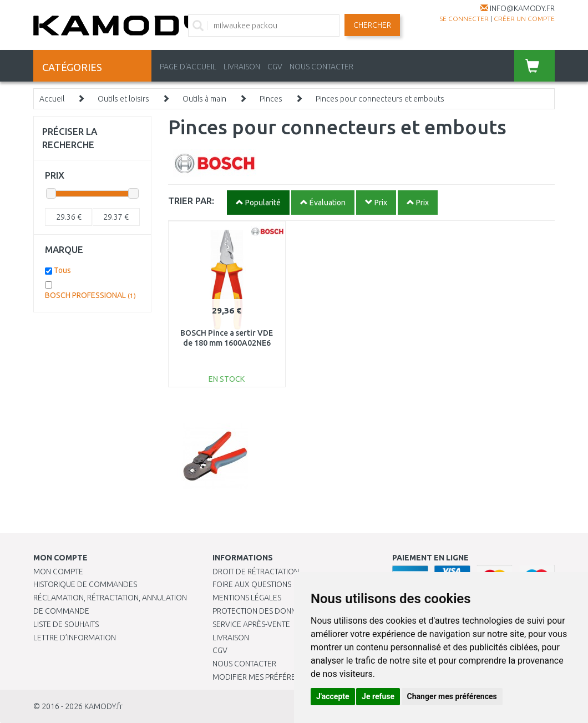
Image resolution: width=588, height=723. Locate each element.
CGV (275, 67)
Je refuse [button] (378, 696)
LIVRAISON (242, 67)
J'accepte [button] (333, 696)
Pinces (271, 99)
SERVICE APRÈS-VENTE (251, 624)
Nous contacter (244, 664)
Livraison (231, 638)
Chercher (372, 25)
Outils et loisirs (123, 99)
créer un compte (524, 19)
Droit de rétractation (256, 572)
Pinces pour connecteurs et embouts (380, 99)
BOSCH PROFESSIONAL (90, 295)
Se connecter (464, 19)
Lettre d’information (75, 638)
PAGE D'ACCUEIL (188, 67)
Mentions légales (247, 598)
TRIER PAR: (191, 201)
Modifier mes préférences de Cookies (286, 677)
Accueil (52, 99)
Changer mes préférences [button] (452, 696)
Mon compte (58, 572)
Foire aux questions (252, 584)
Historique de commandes (85, 584)
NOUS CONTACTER (321, 67)
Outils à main (204, 99)
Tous (62, 270)
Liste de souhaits (66, 624)
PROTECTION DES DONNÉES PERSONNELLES (288, 611)
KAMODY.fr (103, 706)
